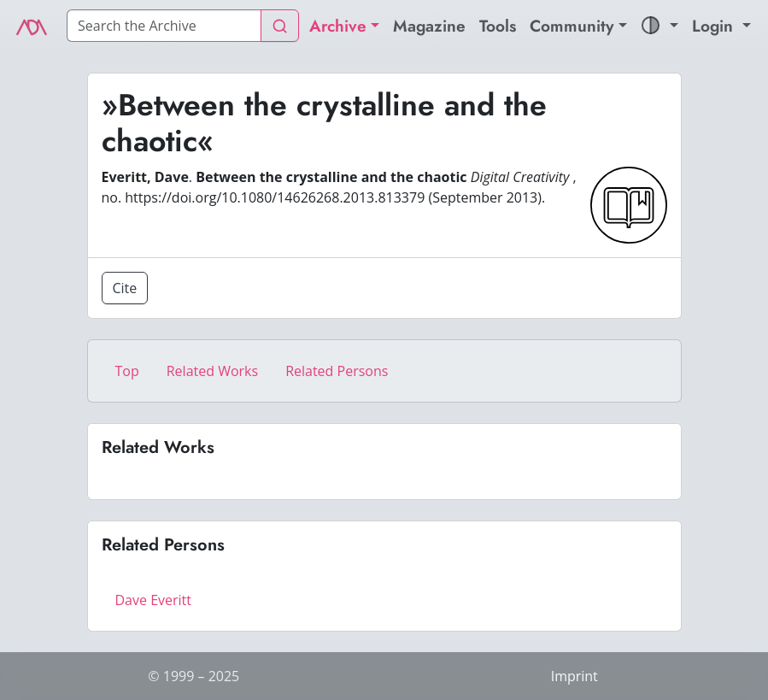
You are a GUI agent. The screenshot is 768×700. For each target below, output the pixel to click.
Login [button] (715, 26)
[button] (660, 26)
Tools (498, 26)
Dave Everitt (153, 600)
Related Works (212, 371)
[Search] (164, 26)
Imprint (575, 676)
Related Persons (337, 371)
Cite (125, 288)
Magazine (429, 26)
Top (127, 371)
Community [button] (572, 26)
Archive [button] (338, 26)
